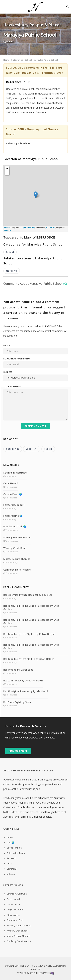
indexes (11, 874)
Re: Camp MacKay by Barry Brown (23, 681)
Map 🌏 (11, 843)
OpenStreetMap (28, 227)
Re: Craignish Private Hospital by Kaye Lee (28, 595)
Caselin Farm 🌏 (13, 494)
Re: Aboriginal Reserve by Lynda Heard (26, 691)
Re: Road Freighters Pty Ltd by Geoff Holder (29, 659)
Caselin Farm (13, 904)
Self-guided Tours (16, 853)
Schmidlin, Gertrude (15, 473)
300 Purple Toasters (40, 973)
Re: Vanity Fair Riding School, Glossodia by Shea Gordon (31, 607)
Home (6, 60)
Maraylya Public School (46, 60)
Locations (32, 449)
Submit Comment (35, 426)
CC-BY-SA (51, 227)
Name (7, 345)
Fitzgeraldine (13, 915)
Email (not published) (16, 359)
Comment (12, 869)
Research (12, 858)
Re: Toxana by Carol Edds (18, 670)
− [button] (7, 173)
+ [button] (7, 169)
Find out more (18, 751)
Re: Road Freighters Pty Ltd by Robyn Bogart (29, 634)
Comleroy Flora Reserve (17, 570)
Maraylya (12, 271)
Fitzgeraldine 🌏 (13, 516)
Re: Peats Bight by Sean (17, 702)
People (48, 449)
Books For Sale (14, 848)
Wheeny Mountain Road (17, 537)
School (28, 60)
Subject (8, 372)
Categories (17, 60)
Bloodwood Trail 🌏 (15, 526)
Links (9, 864)
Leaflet (7, 227)
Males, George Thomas (17, 559)
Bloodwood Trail (15, 920)
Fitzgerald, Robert (14, 505)
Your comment (12, 387)
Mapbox (8, 230)
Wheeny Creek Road (15, 548)
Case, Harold (11, 483)
